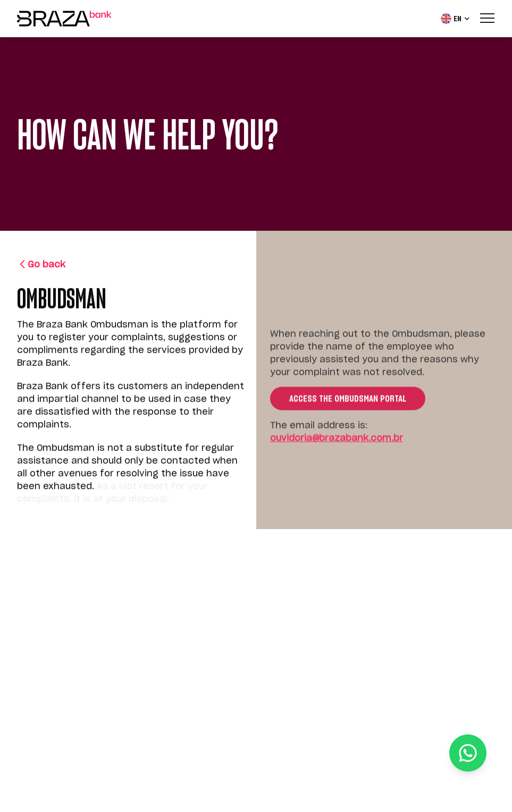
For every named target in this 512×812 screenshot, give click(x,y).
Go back (41, 265)
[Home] (64, 19)
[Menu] (488, 18)
